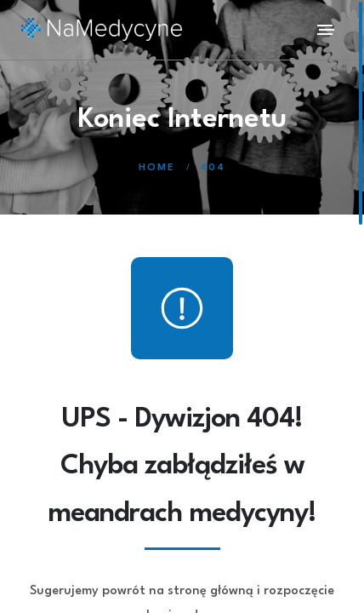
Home (156, 168)
